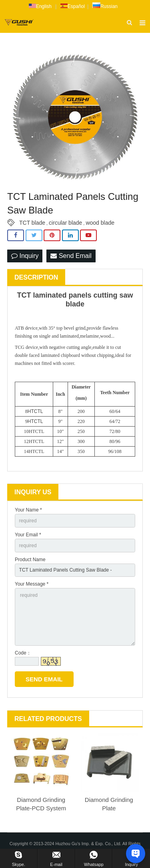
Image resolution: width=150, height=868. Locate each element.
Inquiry (25, 256)
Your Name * (28, 510)
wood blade (100, 223)
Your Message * (32, 584)
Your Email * (28, 535)
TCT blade (32, 223)
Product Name (30, 560)
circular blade (65, 223)
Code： (23, 653)
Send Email (71, 256)
